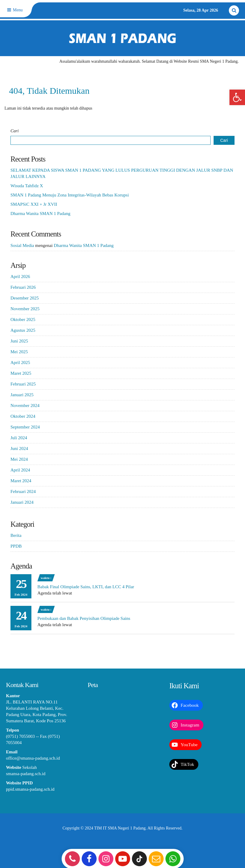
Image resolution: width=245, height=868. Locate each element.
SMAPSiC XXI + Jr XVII (34, 204)
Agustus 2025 (23, 330)
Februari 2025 (23, 384)
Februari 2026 (23, 287)
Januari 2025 (22, 395)
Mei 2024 (19, 459)
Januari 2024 (22, 502)
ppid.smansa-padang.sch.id (30, 789)
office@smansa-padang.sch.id (33, 758)
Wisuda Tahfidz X (27, 186)
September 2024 (25, 427)
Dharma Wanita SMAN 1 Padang (40, 213)
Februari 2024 (23, 491)
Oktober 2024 (23, 416)
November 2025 (25, 309)
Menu (14, 10)
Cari (15, 131)
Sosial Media (22, 245)
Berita (16, 535)
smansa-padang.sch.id (26, 774)
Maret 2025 (21, 373)
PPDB (16, 546)
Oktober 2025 (23, 319)
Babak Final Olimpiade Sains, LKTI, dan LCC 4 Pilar (86, 587)
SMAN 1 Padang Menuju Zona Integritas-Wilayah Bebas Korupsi (70, 195)
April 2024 (20, 470)
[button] (237, 97)
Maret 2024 (21, 481)
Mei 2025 (19, 352)
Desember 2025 (25, 298)
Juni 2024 (19, 448)
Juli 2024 (19, 438)
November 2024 (25, 405)
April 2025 (20, 362)
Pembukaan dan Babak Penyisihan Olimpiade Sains (84, 618)
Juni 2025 (19, 341)
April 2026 (20, 276)
